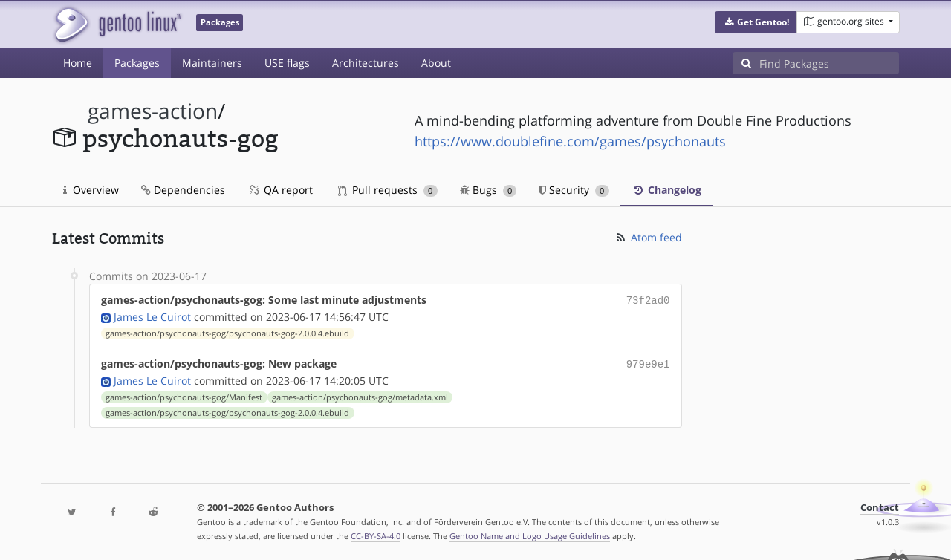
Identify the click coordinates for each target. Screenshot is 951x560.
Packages (137, 63)
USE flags (287, 63)
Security (574, 190)
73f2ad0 (648, 300)
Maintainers (212, 63)
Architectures (366, 63)
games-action (153, 111)
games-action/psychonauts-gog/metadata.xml (360, 394)
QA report (280, 190)
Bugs (489, 190)
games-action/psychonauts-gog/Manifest (184, 394)
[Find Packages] (829, 63)
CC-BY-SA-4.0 (376, 533)
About (436, 63)
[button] (756, 22)
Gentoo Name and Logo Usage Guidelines (530, 533)
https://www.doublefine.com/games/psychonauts (570, 141)
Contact (880, 505)
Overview (91, 190)
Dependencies (183, 190)
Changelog (666, 190)
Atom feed (648, 237)
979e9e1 (648, 362)
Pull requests (388, 190)
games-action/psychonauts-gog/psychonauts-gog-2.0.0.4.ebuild (227, 332)
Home (78, 63)
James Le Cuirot (152, 315)
